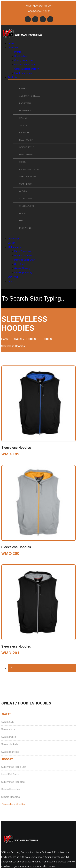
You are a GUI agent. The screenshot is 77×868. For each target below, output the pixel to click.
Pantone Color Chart (25, 260)
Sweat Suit (7, 722)
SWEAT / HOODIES (25, 339)
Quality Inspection (23, 60)
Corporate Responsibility (27, 69)
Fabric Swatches (23, 251)
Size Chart (20, 264)
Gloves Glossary (22, 268)
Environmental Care (25, 65)
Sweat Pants (9, 737)
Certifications (21, 56)
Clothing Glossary (23, 273)
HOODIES (46, 339)
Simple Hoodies (11, 797)
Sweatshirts (8, 729)
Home (5, 339)
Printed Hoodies (11, 789)
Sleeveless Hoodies (14, 804)
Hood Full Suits (10, 774)
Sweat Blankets (10, 752)
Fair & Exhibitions (23, 73)
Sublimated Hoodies (13, 782)
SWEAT (7, 714)
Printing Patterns (23, 256)
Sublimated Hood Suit (14, 767)
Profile (18, 52)
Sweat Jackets (10, 744)
